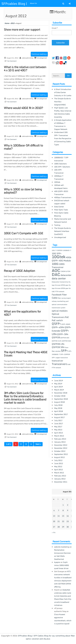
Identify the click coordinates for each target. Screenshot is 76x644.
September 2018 (61, 399)
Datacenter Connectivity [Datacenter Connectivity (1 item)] (60, 282)
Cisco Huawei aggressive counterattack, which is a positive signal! (63, 619)
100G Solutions (60, 164)
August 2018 (59, 402)
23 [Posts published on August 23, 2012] (68, 521)
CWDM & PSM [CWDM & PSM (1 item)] (65, 271)
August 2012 (59, 457)
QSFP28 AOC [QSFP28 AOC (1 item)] (65, 338)
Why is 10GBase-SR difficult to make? (23, 147)
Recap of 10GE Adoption (19, 271)
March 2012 (59, 473)
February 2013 (60, 439)
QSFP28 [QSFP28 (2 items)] (56, 337)
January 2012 (60, 479)
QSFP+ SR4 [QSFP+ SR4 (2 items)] (63, 334)
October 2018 (60, 396)
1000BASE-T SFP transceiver (61, 159)
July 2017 (58, 420)
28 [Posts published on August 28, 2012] (59, 527)
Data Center (59, 207)
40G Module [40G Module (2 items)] (65, 261)
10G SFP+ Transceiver (59, 171)
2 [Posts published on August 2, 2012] (68, 505)
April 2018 (58, 411)
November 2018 (61, 393)
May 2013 (58, 430)
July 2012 (58, 460)
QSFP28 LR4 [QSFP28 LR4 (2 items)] (58, 344)
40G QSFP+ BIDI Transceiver (61, 193)
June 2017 (59, 424)
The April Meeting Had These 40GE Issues (26, 354)
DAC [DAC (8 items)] (56, 274)
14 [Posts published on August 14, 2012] (59, 516)
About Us (33, 3)
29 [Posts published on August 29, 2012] (63, 527)
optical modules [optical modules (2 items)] (60, 311)
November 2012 (61, 448)
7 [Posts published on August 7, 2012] (59, 510)
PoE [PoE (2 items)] (67, 317)
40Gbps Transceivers (63, 197)
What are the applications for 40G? (22, 313)
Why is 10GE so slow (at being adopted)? (23, 191)
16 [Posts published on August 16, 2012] (68, 516)
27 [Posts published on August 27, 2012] (54, 527)
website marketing (62, 547)
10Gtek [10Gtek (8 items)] (59, 257)
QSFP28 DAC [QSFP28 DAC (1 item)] (67, 341)
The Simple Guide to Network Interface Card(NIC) (62, 231)
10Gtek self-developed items (61, 187)
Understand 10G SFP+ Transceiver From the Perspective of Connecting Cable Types (63, 138)
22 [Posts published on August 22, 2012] (63, 521)
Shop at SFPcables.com (39, 9)
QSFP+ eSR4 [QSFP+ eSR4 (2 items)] (58, 327)
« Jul (54, 532)
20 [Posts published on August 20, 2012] (54, 521)
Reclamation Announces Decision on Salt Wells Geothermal (62, 555)
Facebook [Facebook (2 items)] (57, 295)
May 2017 (58, 427)
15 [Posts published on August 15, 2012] (63, 516)
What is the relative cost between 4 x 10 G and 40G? (25, 69)
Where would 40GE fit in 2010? (23, 108)
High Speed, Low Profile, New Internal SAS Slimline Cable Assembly (63, 112)
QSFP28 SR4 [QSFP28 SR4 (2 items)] (58, 347)
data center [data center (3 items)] (59, 278)
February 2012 (60, 476)
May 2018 (58, 408)
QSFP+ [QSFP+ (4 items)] (56, 324)
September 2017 (61, 414)
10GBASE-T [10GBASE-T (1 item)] (67, 250)
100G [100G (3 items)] (55, 264)
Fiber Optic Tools (61, 210)
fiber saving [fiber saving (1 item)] (62, 298)
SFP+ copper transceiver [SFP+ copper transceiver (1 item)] (60, 358)
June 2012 (59, 463)
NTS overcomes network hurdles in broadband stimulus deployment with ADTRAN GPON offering (63, 579)
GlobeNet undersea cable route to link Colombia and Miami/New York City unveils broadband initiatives (63, 597)
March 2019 (59, 390)
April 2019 (58, 387)
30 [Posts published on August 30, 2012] (68, 527)
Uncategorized (42, 58)
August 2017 (59, 417)
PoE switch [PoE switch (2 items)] (57, 320)
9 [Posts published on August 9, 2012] (68, 510)
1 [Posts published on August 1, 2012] (63, 505)
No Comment (12, 61)
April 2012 (58, 470)
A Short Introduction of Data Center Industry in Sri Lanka (63, 92)
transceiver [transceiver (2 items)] (57, 361)
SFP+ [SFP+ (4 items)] (64, 350)
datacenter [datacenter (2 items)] (66, 275)
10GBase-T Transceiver (59, 177)
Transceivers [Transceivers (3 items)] (59, 364)
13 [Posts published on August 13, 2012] (54, 516)
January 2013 (60, 442)
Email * (55, 28)
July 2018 (58, 405)
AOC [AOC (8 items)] (56, 270)
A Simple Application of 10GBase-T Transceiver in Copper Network (63, 125)
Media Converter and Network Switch (63, 220)
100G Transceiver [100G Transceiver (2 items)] (58, 266)
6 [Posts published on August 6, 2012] (54, 510)
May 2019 (58, 384)
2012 (13, 23)
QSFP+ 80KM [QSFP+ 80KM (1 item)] (66, 324)
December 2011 (61, 482)
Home (7, 23)
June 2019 (59, 381)
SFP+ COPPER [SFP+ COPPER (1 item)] (65, 354)
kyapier (57, 562)
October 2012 (60, 451)
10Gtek (57, 182)
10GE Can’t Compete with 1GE (23, 233)
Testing (57, 225)
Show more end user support (22, 29)
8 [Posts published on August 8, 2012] (63, 510)
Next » (38, 444)
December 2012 (61, 445)
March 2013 (59, 436)
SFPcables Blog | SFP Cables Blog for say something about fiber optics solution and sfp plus (46, 637)
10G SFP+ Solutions (62, 167)
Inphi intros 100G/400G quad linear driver (62, 565)
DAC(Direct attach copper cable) (62, 202)
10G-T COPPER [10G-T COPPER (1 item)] (57, 250)
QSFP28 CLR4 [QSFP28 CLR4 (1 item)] (57, 341)
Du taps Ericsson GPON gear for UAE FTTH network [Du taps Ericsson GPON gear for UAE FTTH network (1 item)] (61, 288)
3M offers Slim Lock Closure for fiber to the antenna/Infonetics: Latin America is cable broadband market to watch (25, 398)
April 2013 (58, 433)
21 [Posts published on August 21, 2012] (59, 521)
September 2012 (61, 454)
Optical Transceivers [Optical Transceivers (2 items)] (58, 316)
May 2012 (58, 466)
